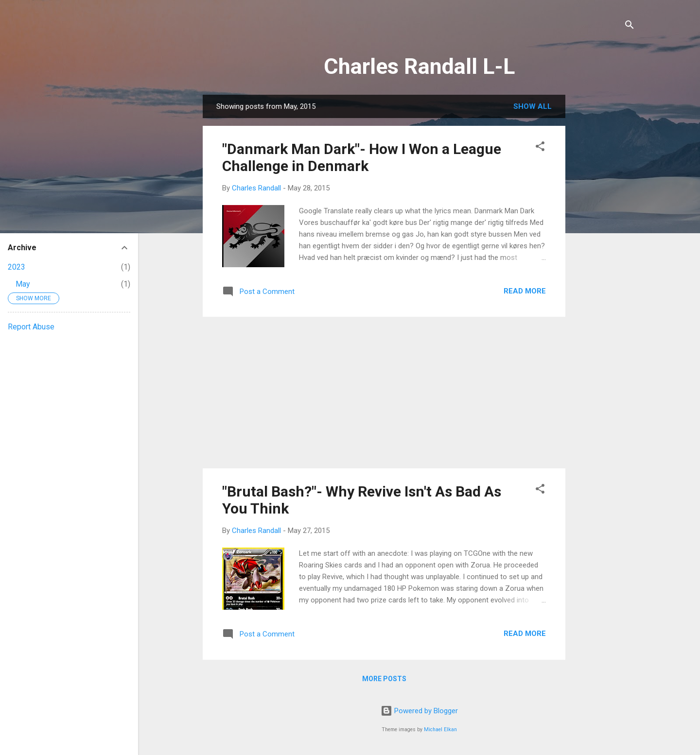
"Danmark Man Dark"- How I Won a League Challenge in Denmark (362, 157)
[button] (540, 148)
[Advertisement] (604, 240)
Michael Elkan (440, 729)
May (23, 284)
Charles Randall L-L (419, 66)
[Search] (630, 26)
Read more (525, 291)
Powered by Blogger (419, 711)
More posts (384, 679)
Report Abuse (31, 327)
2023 (17, 267)
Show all (533, 106)
